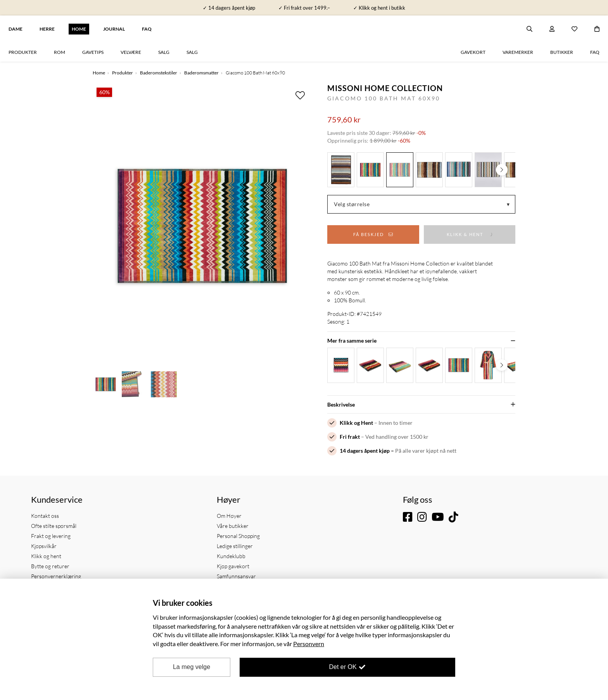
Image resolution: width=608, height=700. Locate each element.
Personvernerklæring (56, 576)
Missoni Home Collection (385, 88)
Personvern (309, 644)
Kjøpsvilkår (44, 546)
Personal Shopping (238, 536)
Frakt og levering (51, 536)
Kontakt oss (45, 516)
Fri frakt (350, 437)
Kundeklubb (231, 556)
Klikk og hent (46, 556)
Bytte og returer (50, 566)
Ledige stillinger (235, 546)
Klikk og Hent (356, 423)
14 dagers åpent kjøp (365, 451)
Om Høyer (229, 516)
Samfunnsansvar (236, 576)
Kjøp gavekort (233, 566)
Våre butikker (233, 526)
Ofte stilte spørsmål (54, 526)
